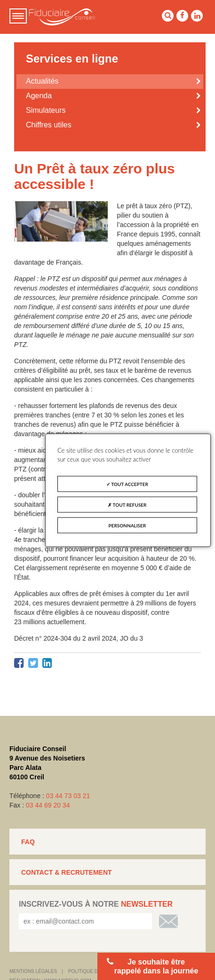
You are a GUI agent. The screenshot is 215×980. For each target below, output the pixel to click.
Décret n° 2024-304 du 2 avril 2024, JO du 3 (79, 638)
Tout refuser (127, 504)
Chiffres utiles (49, 125)
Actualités (42, 81)
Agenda (39, 96)
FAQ (28, 842)
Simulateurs (46, 110)
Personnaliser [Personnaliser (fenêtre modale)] (127, 525)
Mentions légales (33, 971)
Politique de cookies (96, 971)
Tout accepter (127, 484)
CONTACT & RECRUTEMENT (67, 872)
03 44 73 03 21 (68, 796)
